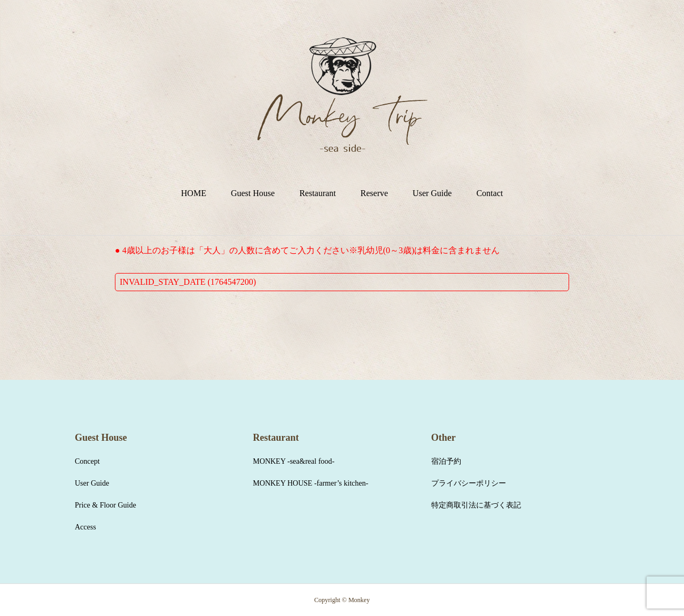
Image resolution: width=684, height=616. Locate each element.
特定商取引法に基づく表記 (476, 505)
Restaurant (317, 193)
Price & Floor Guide (106, 505)
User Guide (432, 193)
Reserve (375, 193)
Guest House (253, 193)
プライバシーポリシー (469, 483)
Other (444, 438)
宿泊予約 (446, 461)
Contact (489, 193)
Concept (87, 461)
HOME (194, 193)
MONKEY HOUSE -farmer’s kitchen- (310, 483)
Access (85, 527)
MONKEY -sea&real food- (294, 461)
